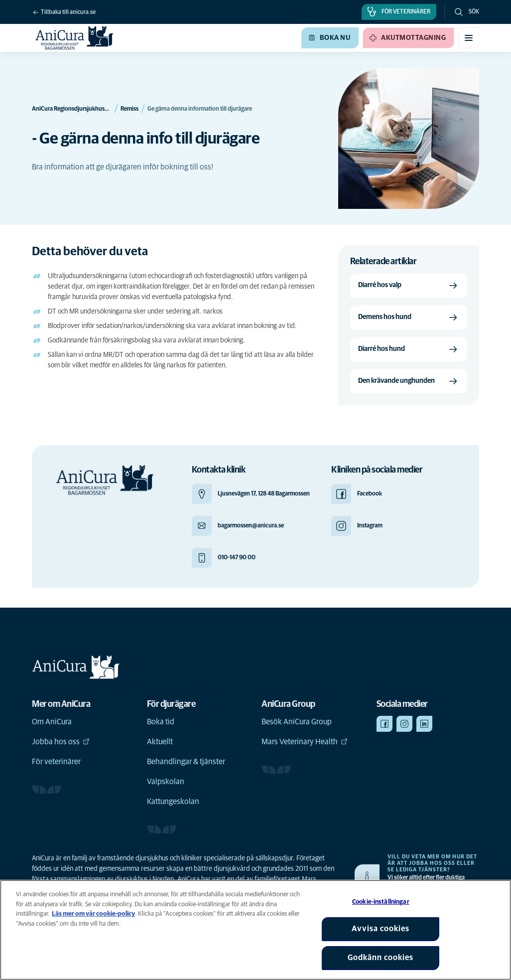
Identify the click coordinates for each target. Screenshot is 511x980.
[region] (255, 930)
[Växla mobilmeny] (469, 38)
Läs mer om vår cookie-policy (93, 914)
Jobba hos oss (61, 742)
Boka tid (161, 722)
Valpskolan (166, 782)
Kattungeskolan (173, 802)
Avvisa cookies (381, 929)
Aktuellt (160, 742)
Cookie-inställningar (381, 902)
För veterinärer (56, 762)
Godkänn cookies (381, 958)
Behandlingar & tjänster (186, 762)
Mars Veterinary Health (305, 742)
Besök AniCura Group (297, 722)
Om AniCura (52, 722)
